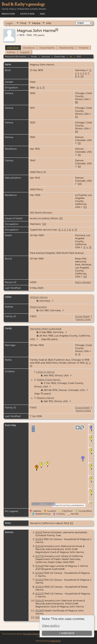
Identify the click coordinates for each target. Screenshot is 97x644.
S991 (39, 532)
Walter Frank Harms (49, 380)
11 (85, 207)
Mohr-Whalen (83, 282)
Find (23, 23)
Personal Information (16, 56)
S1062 (39, 573)
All (71, 56)
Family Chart (83, 319)
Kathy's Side (27, 14)
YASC (42, 14)
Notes (34, 56)
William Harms (39, 297)
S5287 (40, 611)
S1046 (40, 566)
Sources (46, 56)
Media (36, 23)
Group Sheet (82, 316)
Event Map (60, 56)
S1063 (39, 580)
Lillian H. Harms (45, 372)
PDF (79, 56)
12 (44, 224)
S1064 (40, 587)
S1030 (39, 617)
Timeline (83, 48)
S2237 (40, 594)
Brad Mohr (56, 641)
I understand (67, 633)
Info (49, 23)
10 (82, 76)
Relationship (66, 48)
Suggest (25, 52)
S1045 (39, 546)
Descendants (47, 48)
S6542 (40, 601)
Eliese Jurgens (38, 307)
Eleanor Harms (45, 398)
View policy (51, 626)
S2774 (40, 556)
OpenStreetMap (63, 505)
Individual (13, 48)
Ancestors (29, 48)
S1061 (39, 539)
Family (11, 52)
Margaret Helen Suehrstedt (46, 329)
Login (9, 23)
